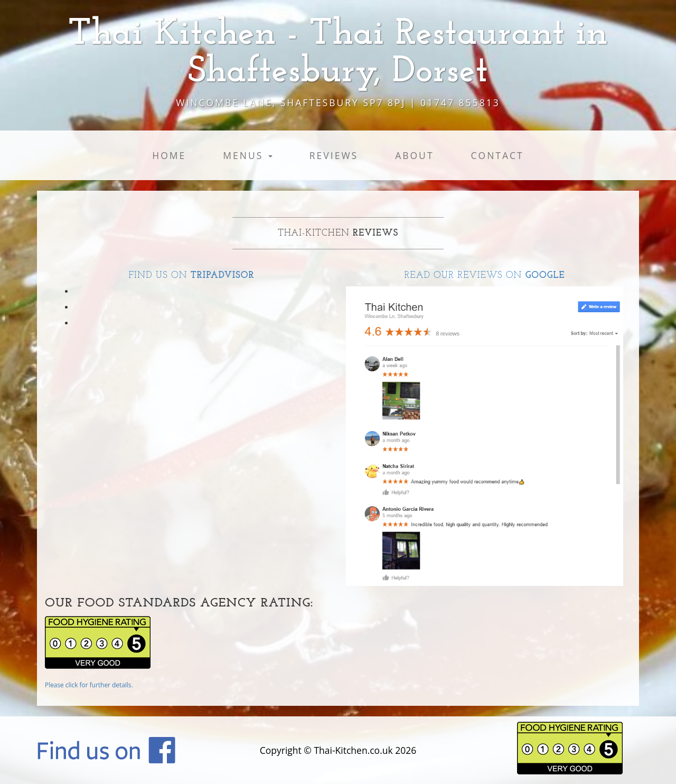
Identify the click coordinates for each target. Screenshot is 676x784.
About (414, 155)
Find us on (191, 276)
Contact (497, 155)
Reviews (334, 155)
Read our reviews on (485, 276)
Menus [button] (248, 155)
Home (169, 155)
